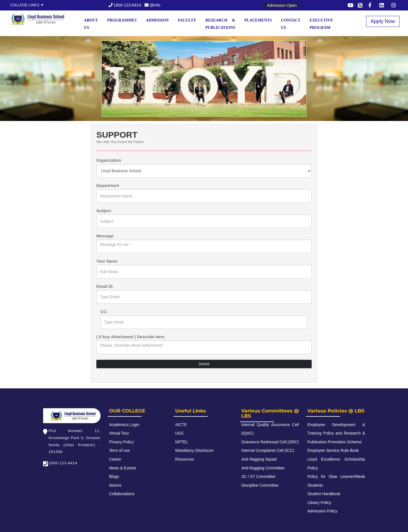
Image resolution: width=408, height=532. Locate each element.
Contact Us (291, 24)
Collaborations (122, 494)
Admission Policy (322, 511)
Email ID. (105, 286)
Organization (109, 160)
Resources (185, 459)
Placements (258, 20)
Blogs (114, 476)
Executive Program (321, 24)
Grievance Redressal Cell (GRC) (270, 442)
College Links (25, 5)
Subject (104, 211)
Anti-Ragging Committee (263, 468)
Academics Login (124, 425)
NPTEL (181, 442)
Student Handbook (324, 494)
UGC (179, 433)
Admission (157, 20)
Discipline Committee (260, 485)
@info (152, 5)
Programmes (122, 20)
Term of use (119, 450)
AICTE (181, 425)
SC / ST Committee (258, 476)
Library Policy (319, 503)
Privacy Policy (121, 442)
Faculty (187, 20)
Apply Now (383, 21)
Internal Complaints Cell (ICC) (268, 450)
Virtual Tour (119, 433)
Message (105, 236)
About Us (91, 24)
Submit (204, 364)
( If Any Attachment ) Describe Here (130, 337)
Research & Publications (220, 24)
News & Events (123, 468)
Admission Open (282, 5)
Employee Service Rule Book (333, 450)
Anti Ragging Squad (259, 459)
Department (108, 186)
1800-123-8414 (125, 5)
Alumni (115, 485)
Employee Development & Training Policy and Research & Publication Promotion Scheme (336, 433)
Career (115, 459)
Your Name (107, 261)
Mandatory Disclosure (194, 450)
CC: (104, 312)
